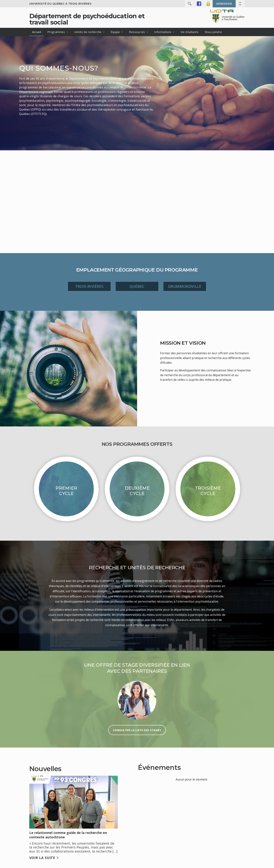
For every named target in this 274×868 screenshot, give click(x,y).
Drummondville (185, 286)
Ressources (137, 32)
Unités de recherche (88, 32)
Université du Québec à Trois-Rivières (60, 4)
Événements (159, 767)
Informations (163, 32)
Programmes (56, 32)
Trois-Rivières (89, 286)
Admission (224, 4)
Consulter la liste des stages (137, 730)
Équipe (115, 32)
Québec (137, 286)
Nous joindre (213, 32)
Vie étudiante (190, 32)
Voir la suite (42, 858)
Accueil (37, 32)
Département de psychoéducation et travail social (87, 19)
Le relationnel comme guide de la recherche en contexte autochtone (68, 835)
